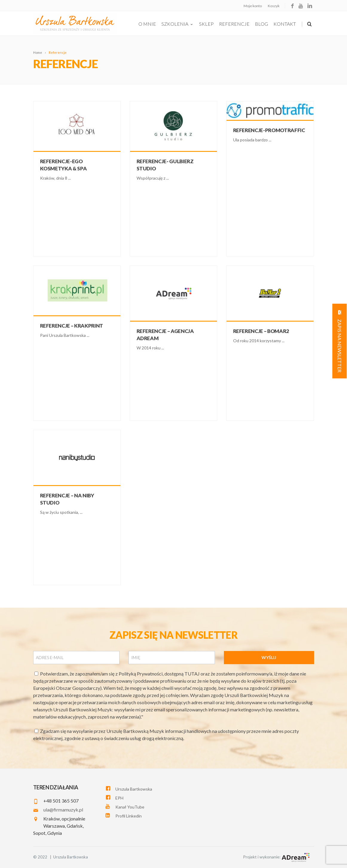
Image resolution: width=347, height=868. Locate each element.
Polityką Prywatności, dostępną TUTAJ (160, 674)
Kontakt (285, 24)
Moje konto (253, 6)
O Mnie (147, 24)
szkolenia (178, 24)
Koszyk (274, 6)
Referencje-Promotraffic (269, 130)
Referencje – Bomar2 (261, 331)
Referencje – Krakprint (72, 326)
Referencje (234, 24)
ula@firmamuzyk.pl (63, 810)
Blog (262, 24)
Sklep (206, 24)
